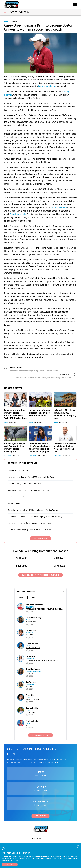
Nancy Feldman (59, 208)
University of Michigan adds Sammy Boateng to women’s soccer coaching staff (16, 447)
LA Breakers (30, 712)
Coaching (8, 456)
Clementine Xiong (33, 618)
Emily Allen (30, 695)
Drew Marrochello (47, 86)
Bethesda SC (31, 635)
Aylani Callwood (32, 630)
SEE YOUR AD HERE (41, 538)
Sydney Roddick (32, 708)
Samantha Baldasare (34, 605)
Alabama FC (30, 687)
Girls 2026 (59, 558)
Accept (10, 865)
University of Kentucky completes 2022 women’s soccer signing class (65, 414)
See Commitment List (41, 735)
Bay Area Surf (31, 622)
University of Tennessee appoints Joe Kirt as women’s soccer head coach (65, 447)
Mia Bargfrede (32, 721)
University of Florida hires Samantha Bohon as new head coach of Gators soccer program (40, 447)
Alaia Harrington (33, 669)
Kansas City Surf (32, 700)
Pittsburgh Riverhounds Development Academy (44, 609)
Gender (21, 598)
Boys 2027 (22, 566)
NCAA (6, 22)
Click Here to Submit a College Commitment (40, 575)
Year (33, 598)
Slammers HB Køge (33, 648)
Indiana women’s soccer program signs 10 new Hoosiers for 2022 (40, 413)
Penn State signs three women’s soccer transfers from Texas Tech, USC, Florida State (15, 414)
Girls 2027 (22, 558)
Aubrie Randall (32, 643)
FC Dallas (30, 674)
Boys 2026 (59, 566)
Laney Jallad (31, 656)
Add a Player (40, 816)
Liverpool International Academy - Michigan (43, 661)
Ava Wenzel (31, 682)
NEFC (28, 725)
